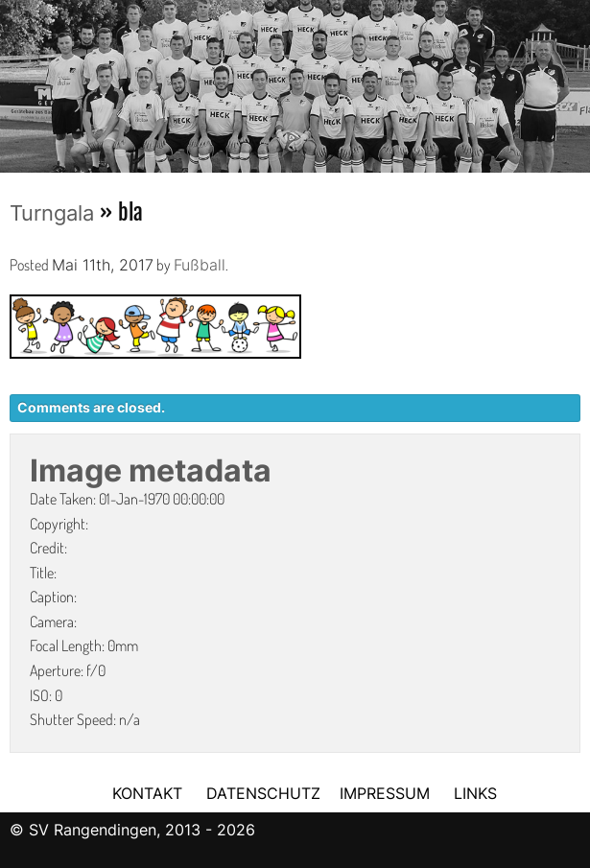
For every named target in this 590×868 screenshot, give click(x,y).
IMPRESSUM (387, 793)
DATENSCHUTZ (263, 793)
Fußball (200, 265)
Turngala (52, 213)
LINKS (475, 793)
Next (576, 80)
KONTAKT (147, 793)
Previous (14, 80)
